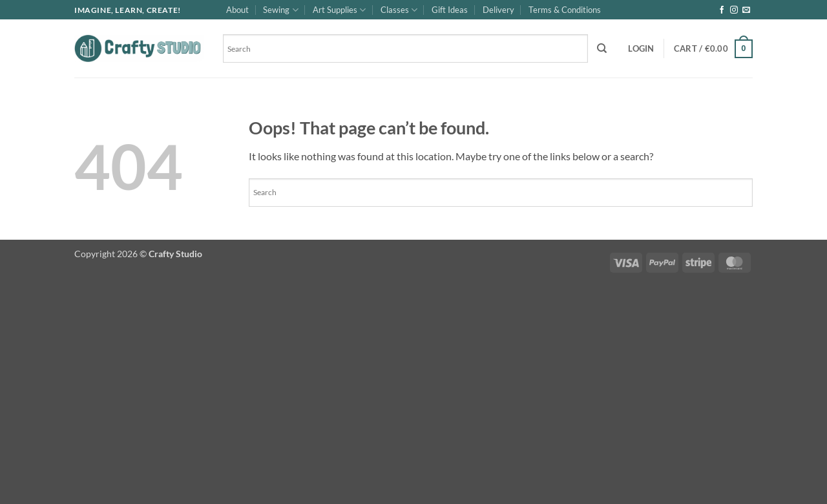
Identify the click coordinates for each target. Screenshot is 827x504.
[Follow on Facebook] (722, 10)
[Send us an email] (746, 10)
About (237, 10)
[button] (641, 48)
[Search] (602, 48)
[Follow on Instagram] (734, 10)
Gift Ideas (450, 10)
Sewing (280, 10)
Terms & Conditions (565, 10)
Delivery (498, 10)
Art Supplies (339, 10)
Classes (399, 10)
